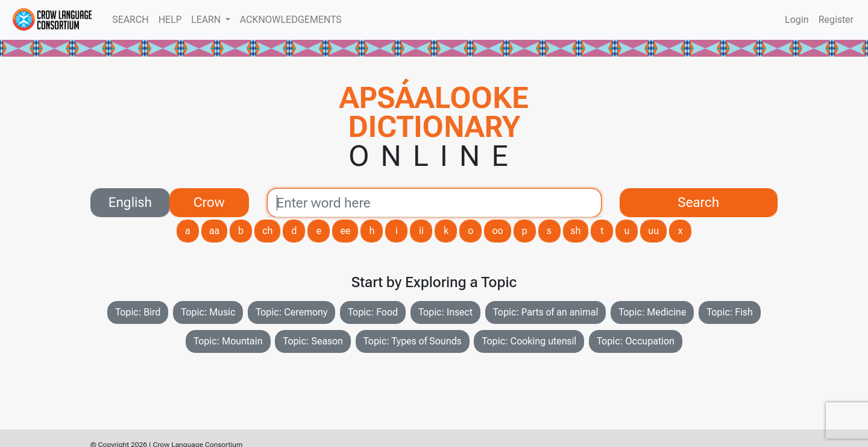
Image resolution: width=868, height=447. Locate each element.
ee (345, 231)
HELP (170, 20)
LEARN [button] (207, 20)
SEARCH (130, 20)
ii (421, 231)
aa (214, 231)
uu (653, 231)
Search (698, 202)
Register (836, 20)
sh (576, 231)
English (130, 201)
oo (497, 231)
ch (267, 231)
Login (797, 20)
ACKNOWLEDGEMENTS (291, 20)
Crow (209, 201)
